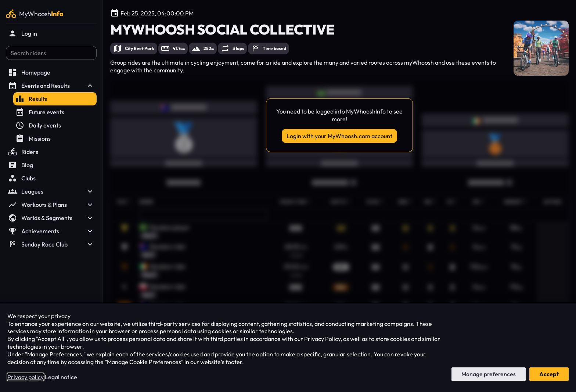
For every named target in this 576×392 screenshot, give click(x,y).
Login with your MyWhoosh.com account (339, 136)
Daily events (38, 125)
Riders (23, 152)
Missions (33, 139)
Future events (40, 112)
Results (31, 99)
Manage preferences (489, 374)
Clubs (22, 178)
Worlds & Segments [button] (51, 218)
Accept (549, 374)
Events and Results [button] (51, 86)
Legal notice (61, 377)
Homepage (29, 72)
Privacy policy (26, 377)
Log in (23, 33)
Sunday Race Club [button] (51, 244)
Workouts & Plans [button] (51, 205)
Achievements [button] (51, 231)
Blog (21, 165)
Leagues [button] (51, 191)
